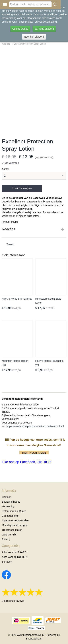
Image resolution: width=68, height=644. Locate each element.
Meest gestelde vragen (15, 525)
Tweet (10, 244)
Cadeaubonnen (11, 516)
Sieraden (7, 562)
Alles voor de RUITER (14, 557)
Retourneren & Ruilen (14, 511)
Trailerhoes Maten (12, 530)
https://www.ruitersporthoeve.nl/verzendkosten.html (35, 426)
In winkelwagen (22, 188)
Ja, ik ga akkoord (44, 29)
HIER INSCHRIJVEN (34, 453)
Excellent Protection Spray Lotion (30, 44)
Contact (6, 497)
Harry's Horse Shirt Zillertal (17, 299)
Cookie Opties (20, 29)
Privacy (6, 539)
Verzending (8, 506)
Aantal (5, 169)
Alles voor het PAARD (14, 552)
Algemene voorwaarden (15, 520)
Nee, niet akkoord (34, 37)
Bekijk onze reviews (13, 601)
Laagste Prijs (9, 535)
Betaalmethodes (11, 502)
